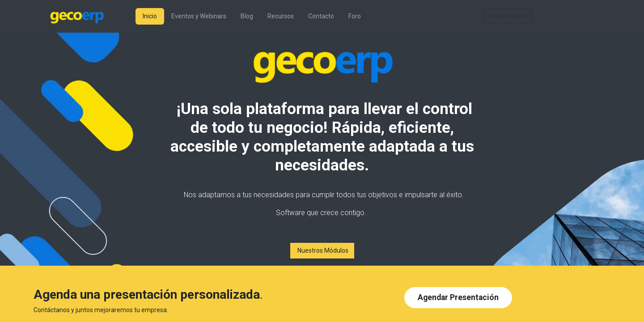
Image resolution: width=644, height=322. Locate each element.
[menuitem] (150, 16)
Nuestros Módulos (322, 250)
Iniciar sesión (507, 16)
